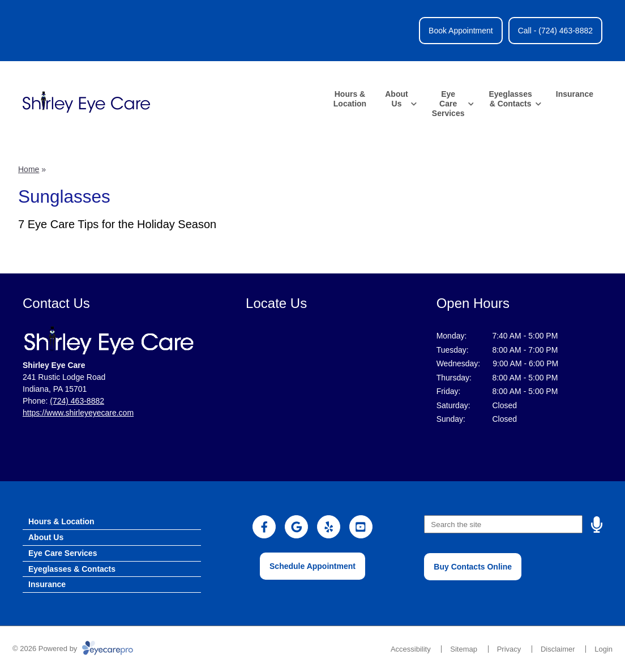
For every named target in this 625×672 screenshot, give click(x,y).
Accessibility (411, 649)
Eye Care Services (448, 104)
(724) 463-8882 (77, 401)
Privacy (509, 649)
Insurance (575, 94)
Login (603, 649)
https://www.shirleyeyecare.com (78, 413)
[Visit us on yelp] (329, 527)
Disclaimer (558, 649)
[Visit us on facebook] (264, 527)
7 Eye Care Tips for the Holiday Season (117, 224)
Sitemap (464, 649)
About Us (396, 99)
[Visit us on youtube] (361, 527)
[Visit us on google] (296, 527)
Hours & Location (350, 99)
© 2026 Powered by (73, 649)
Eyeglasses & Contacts (510, 99)
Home (29, 169)
